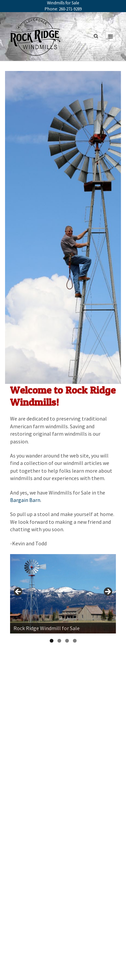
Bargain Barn (25, 500)
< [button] (18, 592)
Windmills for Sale (63, 3)
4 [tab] (75, 641)
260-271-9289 (70, 9)
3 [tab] (67, 641)
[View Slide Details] (63, 594)
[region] (63, 594)
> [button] (108, 592)
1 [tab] (52, 641)
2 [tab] (59, 641)
